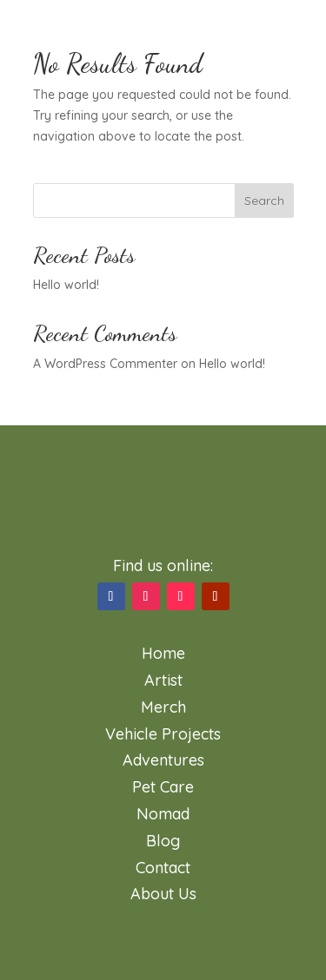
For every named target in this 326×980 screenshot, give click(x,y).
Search (264, 201)
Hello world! (66, 285)
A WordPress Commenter (105, 364)
